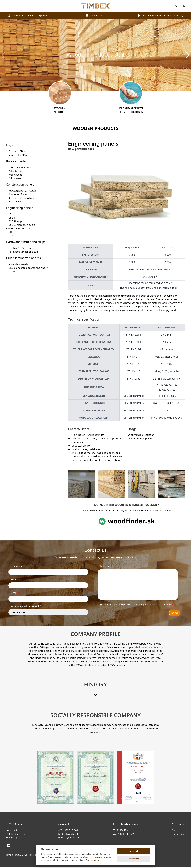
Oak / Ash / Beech (18, 151)
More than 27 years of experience (29, 16)
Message (106, 566)
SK (177, 6)
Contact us (178, 834)
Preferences (134, 859)
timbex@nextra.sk (68, 834)
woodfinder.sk (99, 511)
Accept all (134, 851)
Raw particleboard (19, 228)
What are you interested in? (26, 606)
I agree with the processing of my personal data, (139, 604)
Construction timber (20, 168)
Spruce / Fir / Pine (18, 155)
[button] (187, 55)
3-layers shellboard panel (22, 198)
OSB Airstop (15, 221)
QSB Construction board (22, 225)
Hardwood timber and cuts (23, 252)
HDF (11, 232)
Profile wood (15, 175)
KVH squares (15, 178)
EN (183, 6)
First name (18, 566)
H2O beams (15, 202)
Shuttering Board (18, 194)
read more (166, 604)
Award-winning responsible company (160, 16)
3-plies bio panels (18, 264)
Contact (177, 830)
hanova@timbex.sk (69, 838)
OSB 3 (12, 214)
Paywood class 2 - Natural (23, 191)
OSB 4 (12, 218)
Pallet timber (16, 171)
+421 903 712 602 (68, 830)
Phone (15, 579)
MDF (11, 236)
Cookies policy (92, 860)
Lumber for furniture (20, 248)
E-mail (15, 593)
